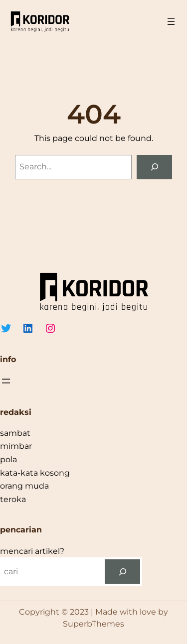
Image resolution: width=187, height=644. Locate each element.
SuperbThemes (93, 624)
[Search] (154, 167)
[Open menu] (171, 21)
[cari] (122, 572)
